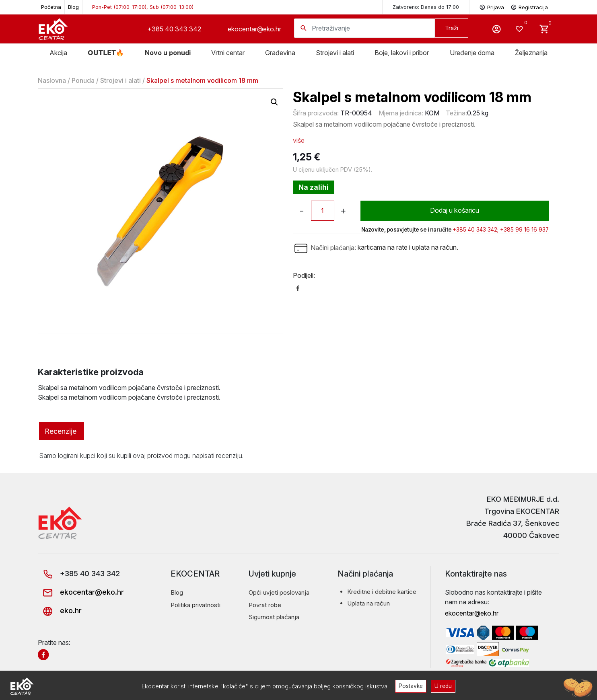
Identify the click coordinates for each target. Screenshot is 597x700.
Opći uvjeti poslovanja (279, 592)
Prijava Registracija (514, 7)
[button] (274, 102)
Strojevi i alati (335, 53)
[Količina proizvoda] (323, 211)
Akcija (58, 53)
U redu (444, 686)
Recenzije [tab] (61, 431)
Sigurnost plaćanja (274, 617)
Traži (452, 28)
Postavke (411, 686)
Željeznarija (531, 53)
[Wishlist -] (520, 29)
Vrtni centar (228, 53)
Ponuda (83, 80)
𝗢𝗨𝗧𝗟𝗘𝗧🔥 (106, 53)
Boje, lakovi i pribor (402, 53)
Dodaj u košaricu (454, 211)
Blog (73, 7)
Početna (51, 7)
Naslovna (52, 80)
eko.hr (60, 611)
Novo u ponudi (168, 53)
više (299, 140)
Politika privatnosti (196, 605)
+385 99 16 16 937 (524, 230)
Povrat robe (265, 605)
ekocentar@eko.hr (254, 29)
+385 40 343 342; (476, 230)
